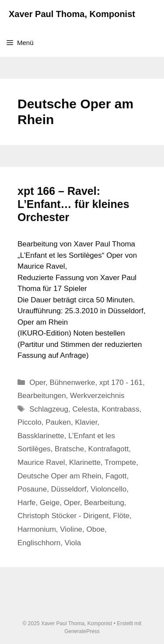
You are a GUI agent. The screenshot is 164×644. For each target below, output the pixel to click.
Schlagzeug (49, 409)
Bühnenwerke (73, 383)
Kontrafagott (109, 449)
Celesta (85, 409)
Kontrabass (121, 409)
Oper (37, 383)
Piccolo (30, 422)
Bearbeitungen (42, 396)
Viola (73, 543)
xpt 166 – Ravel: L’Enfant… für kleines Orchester (73, 204)
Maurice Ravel (41, 462)
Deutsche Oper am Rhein (59, 476)
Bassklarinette (41, 436)
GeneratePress (82, 631)
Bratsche (69, 449)
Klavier (86, 422)
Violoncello (108, 489)
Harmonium (37, 529)
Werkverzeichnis (97, 396)
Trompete (120, 462)
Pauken (58, 422)
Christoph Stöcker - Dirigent (63, 516)
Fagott (116, 476)
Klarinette (85, 462)
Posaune (32, 489)
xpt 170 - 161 (121, 383)
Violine (71, 529)
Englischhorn (39, 543)
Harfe (27, 503)
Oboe (96, 529)
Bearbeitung (104, 503)
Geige (50, 503)
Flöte (121, 516)
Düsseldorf (69, 489)
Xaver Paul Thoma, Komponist (72, 14)
